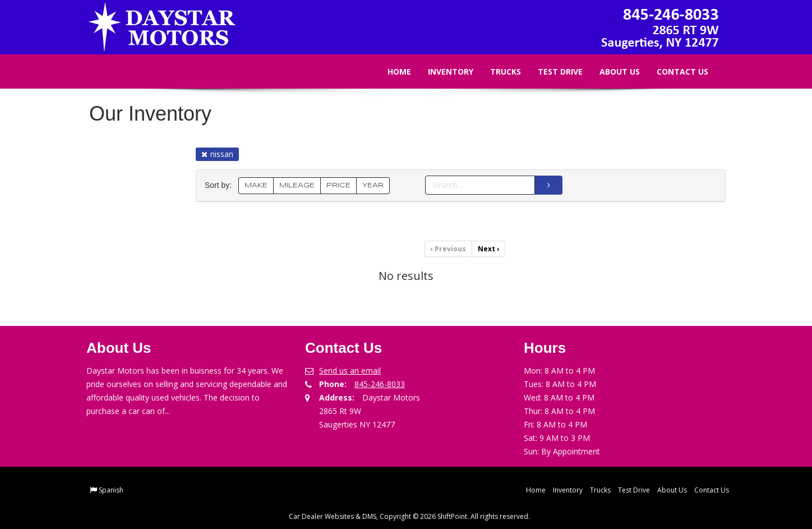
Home (391, 72)
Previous (448, 249)
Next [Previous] (488, 249)
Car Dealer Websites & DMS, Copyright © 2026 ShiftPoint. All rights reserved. (409, 516)
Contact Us (675, 72)
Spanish (111, 490)
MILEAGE (297, 185)
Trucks (498, 72)
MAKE (256, 185)
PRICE (338, 185)
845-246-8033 (380, 384)
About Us (612, 72)
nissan (217, 154)
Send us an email (350, 371)
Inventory (443, 72)
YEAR (373, 185)
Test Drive (552, 72)
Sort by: (220, 185)
